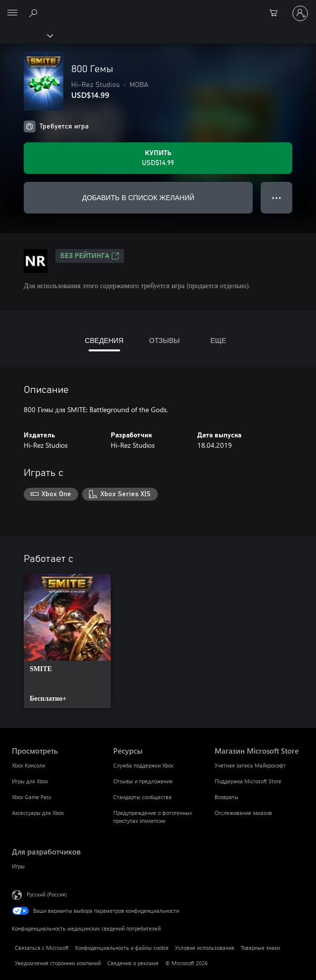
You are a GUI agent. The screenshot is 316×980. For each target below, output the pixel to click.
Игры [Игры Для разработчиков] (18, 866)
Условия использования (205, 948)
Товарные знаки (260, 948)
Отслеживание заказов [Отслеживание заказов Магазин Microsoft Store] (243, 813)
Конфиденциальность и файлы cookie (122, 948)
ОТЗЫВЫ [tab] (165, 340)
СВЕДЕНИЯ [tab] (104, 340)
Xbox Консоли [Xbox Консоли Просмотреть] (28, 765)
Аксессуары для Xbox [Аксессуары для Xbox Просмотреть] (38, 813)
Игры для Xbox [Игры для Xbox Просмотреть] (30, 781)
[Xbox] (26, 35)
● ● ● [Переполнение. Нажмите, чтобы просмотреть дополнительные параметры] (277, 197)
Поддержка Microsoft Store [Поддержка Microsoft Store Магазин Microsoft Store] (248, 781)
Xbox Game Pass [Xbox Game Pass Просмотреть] (32, 797)
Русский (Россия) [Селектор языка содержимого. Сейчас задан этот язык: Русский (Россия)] (47, 894)
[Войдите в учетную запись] (300, 13)
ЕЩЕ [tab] (218, 340)
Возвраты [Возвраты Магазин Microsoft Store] (226, 797)
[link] (67, 641)
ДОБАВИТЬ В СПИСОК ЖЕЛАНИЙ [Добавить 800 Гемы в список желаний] (138, 197)
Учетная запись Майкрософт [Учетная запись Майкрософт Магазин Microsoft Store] (250, 765)
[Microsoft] (158, 7)
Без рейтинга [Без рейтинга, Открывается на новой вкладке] (90, 256)
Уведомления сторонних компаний (58, 963)
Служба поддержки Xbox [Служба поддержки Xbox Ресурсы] (143, 765)
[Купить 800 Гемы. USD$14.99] (158, 158)
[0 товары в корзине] (276, 13)
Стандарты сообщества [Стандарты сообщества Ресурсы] (142, 797)
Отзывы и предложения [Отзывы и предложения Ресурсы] (143, 781)
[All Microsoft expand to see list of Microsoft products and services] (12, 13)
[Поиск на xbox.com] (35, 13)
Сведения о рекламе (133, 963)
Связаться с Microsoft (42, 948)
